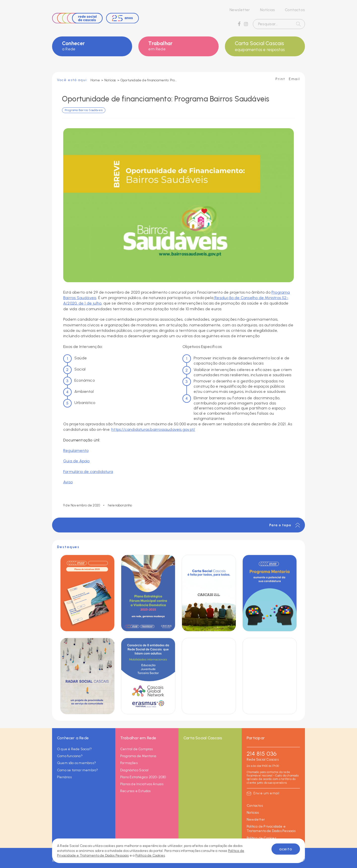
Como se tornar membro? (77, 770)
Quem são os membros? (76, 763)
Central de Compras (137, 749)
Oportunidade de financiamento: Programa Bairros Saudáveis (149, 80)
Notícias (268, 10)
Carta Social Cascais (265, 46)
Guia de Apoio (76, 461)
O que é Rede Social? (74, 749)
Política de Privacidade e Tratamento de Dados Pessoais (271, 829)
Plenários (64, 777)
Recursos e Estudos (135, 791)
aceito (286, 849)
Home (95, 80)
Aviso (68, 482)
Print (280, 79)
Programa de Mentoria (138, 756)
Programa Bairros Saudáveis (84, 110)
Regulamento (76, 450)
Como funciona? (70, 756)
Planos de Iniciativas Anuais (142, 784)
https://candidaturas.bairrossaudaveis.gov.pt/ (153, 429)
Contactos (295, 10)
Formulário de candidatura (88, 472)
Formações (129, 763)
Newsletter (240, 10)
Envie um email (266, 793)
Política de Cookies (261, 838)
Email (294, 79)
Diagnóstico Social (134, 770)
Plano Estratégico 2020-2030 (143, 777)
